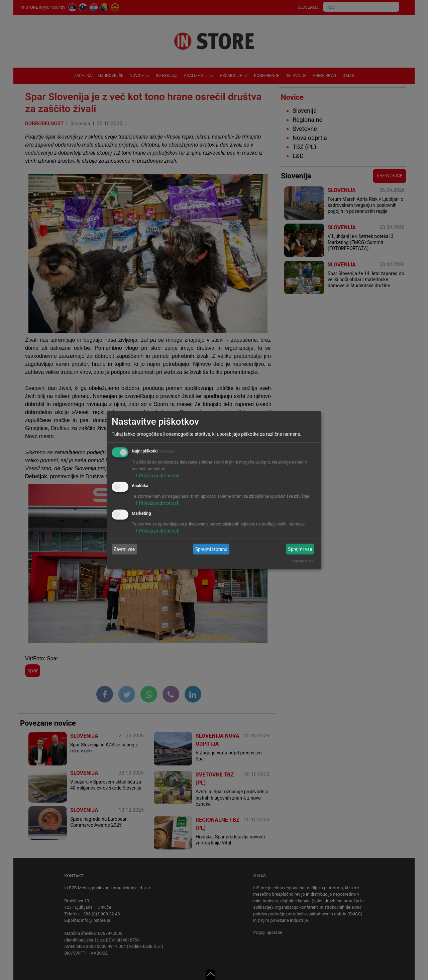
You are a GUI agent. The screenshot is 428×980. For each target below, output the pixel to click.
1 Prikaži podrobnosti (155, 475)
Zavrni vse (124, 549)
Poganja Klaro (302, 561)
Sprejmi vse (300, 549)
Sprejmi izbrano (211, 549)
